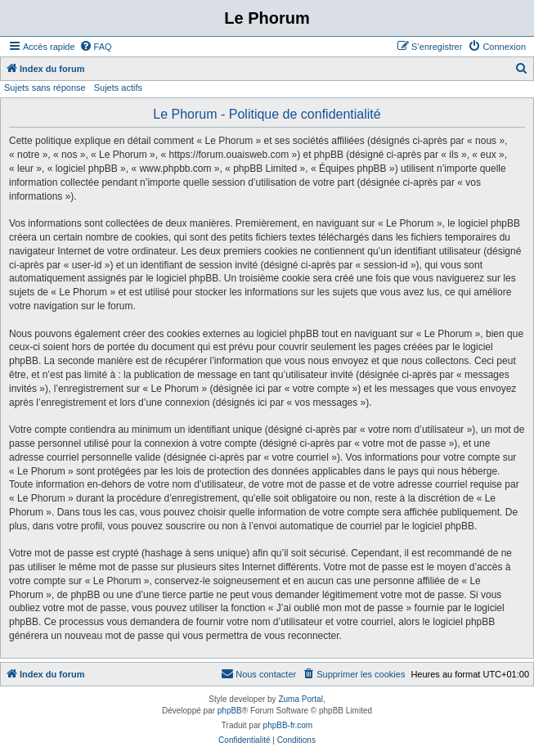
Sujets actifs (118, 88)
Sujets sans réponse (45, 88)
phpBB (230, 711)
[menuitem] (96, 47)
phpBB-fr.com (288, 725)
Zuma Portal (300, 699)
